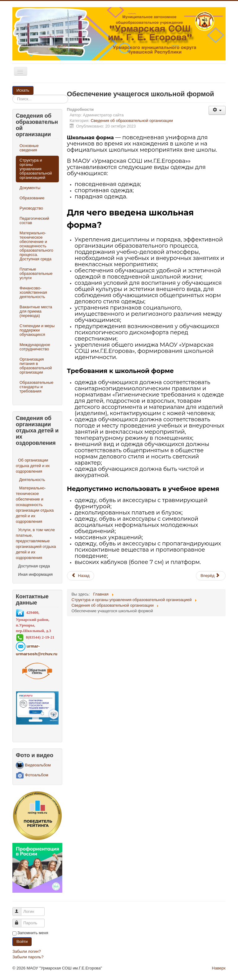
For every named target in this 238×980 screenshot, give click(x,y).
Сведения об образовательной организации (132, 121)
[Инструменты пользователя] (217, 110)
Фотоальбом (32, 775)
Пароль (20, 920)
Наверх (219, 968)
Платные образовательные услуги (36, 273)
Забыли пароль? (28, 957)
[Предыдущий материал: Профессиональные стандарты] (81, 576)
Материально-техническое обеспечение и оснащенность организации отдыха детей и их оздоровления (35, 505)
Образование (32, 198)
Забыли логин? (27, 951)
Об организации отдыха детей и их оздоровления (33, 466)
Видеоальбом (33, 765)
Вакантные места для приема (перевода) (36, 311)
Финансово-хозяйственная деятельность (33, 292)
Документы (30, 188)
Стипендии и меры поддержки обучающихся (37, 330)
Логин (20, 909)
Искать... (34, 86)
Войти (22, 941)
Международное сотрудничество (35, 347)
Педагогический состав (34, 221)
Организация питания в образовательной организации (36, 366)
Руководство (31, 208)
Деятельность (32, 480)
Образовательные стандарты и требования (36, 387)
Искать (23, 90)
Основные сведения (29, 148)
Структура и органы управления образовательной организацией (36, 169)
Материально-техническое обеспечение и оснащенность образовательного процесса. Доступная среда (36, 246)
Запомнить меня (33, 933)
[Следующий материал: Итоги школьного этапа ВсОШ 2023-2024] (211, 576)
